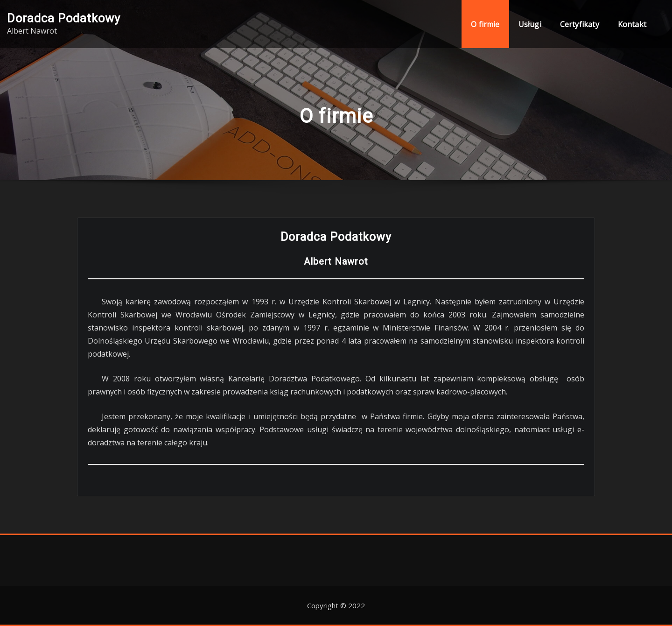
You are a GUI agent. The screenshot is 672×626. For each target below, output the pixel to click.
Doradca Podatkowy (64, 18)
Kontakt (632, 24)
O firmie (485, 24)
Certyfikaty (580, 24)
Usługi (530, 24)
